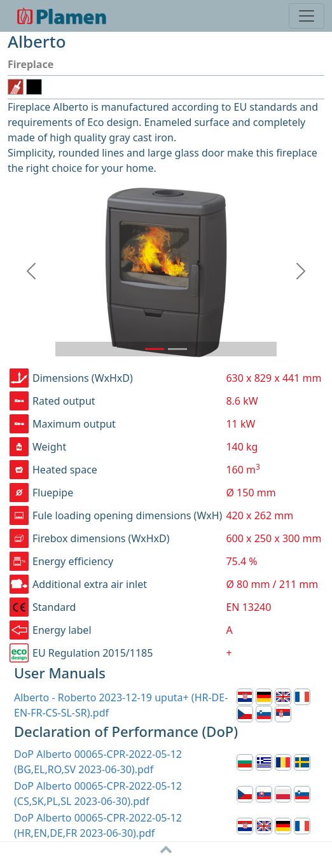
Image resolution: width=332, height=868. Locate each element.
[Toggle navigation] (307, 16)
